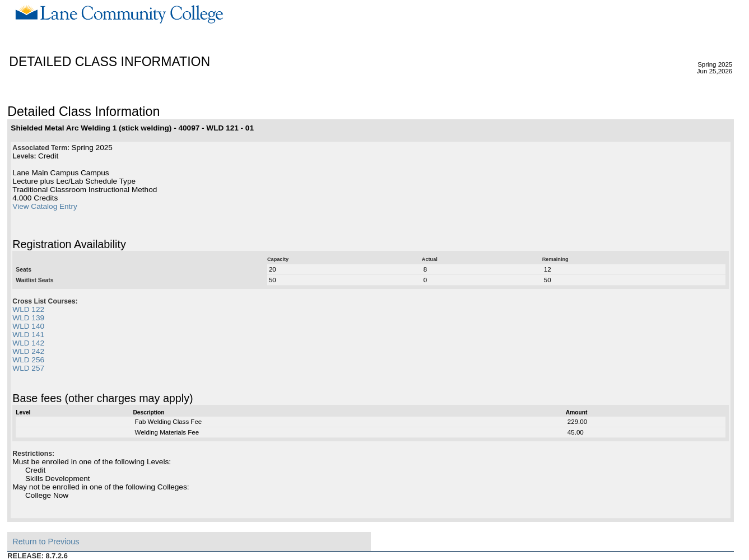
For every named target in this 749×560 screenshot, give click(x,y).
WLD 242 (28, 351)
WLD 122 (28, 309)
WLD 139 (28, 318)
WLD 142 (28, 343)
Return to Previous (46, 542)
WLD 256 (28, 360)
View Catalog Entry (45, 206)
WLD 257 (28, 368)
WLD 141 (28, 335)
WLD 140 (28, 326)
